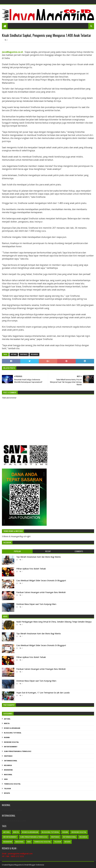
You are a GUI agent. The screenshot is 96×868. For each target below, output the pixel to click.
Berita (7, 724)
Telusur (7, 789)
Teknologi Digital (12, 784)
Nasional (8, 775)
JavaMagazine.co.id (12, 52)
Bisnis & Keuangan (12, 728)
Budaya (7, 738)
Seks (6, 779)
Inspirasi (24, 354)
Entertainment (11, 747)
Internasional (11, 761)
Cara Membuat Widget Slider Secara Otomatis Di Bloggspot (41, 581)
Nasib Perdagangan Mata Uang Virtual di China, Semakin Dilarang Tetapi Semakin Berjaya (54, 622)
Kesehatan (8, 770)
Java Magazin (16, 865)
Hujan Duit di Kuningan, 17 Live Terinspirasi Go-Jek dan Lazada (43, 693)
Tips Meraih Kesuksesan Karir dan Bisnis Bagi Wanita (38, 557)
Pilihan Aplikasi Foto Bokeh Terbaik (31, 569)
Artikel (14, 354)
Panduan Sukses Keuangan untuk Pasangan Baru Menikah (41, 592)
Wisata (7, 793)
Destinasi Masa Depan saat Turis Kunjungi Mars (36, 604)
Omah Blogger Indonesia (34, 865)
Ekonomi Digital (11, 742)
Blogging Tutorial (13, 733)
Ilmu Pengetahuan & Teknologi (18, 751)
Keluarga (34, 354)
